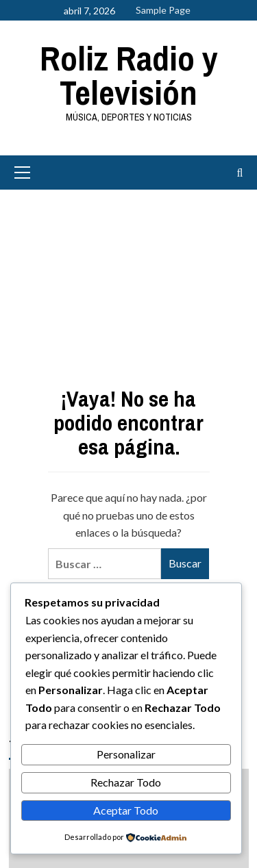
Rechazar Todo (126, 782)
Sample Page (163, 10)
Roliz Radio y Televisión (129, 75)
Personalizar (126, 754)
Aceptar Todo (126, 810)
